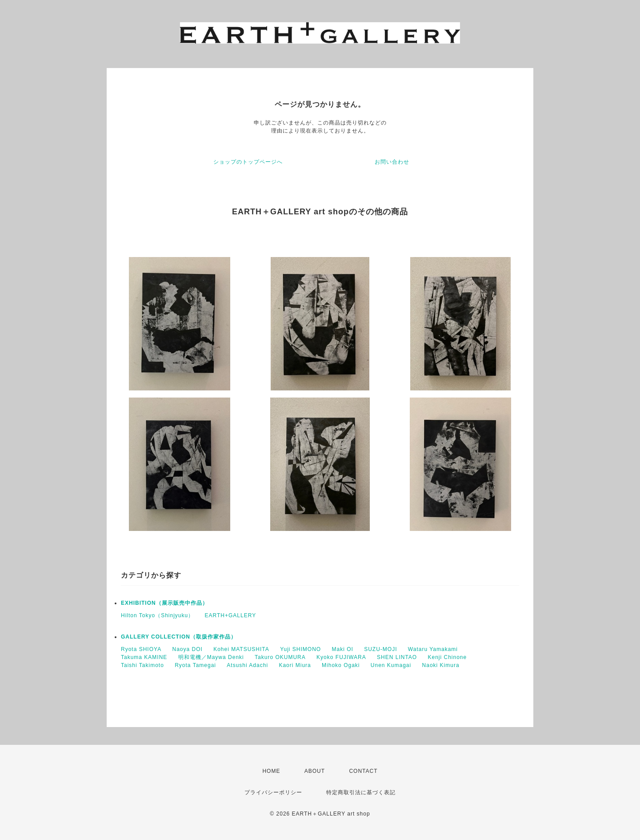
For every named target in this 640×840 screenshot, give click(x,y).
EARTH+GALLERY (231, 615)
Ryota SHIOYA (141, 649)
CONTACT (363, 771)
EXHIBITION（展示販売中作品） (164, 603)
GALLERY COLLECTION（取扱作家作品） (179, 637)
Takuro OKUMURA (280, 657)
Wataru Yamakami (433, 649)
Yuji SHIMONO (300, 649)
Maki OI (342, 649)
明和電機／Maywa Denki (211, 657)
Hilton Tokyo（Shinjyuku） (157, 615)
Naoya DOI (187, 649)
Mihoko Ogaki (341, 665)
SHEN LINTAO (397, 657)
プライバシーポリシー (273, 792)
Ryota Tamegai (195, 665)
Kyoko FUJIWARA (341, 657)
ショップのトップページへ (248, 162)
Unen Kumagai (391, 665)
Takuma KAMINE (144, 657)
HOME (271, 771)
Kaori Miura (295, 665)
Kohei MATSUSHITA (241, 649)
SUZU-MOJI (380, 649)
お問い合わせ (392, 162)
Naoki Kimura (441, 665)
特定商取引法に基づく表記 (361, 792)
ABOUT (315, 771)
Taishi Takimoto (142, 665)
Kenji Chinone (448, 657)
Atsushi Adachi (247, 665)
